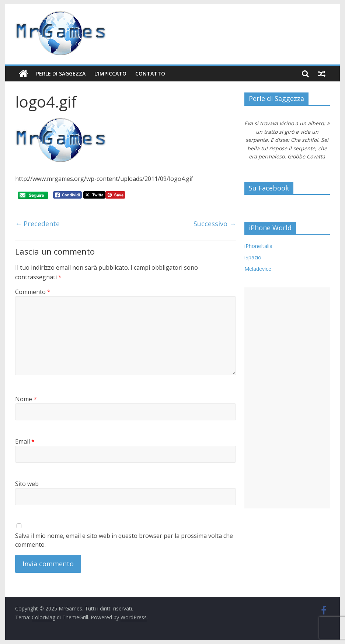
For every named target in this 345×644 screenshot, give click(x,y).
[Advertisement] (287, 398)
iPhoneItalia (258, 246)
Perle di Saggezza (61, 73)
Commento (33, 292)
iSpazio (253, 257)
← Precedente (37, 224)
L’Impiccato (110, 73)
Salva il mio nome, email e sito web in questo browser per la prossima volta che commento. (124, 540)
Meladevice (258, 269)
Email (25, 441)
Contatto (150, 73)
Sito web (27, 484)
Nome (26, 399)
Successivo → (215, 224)
